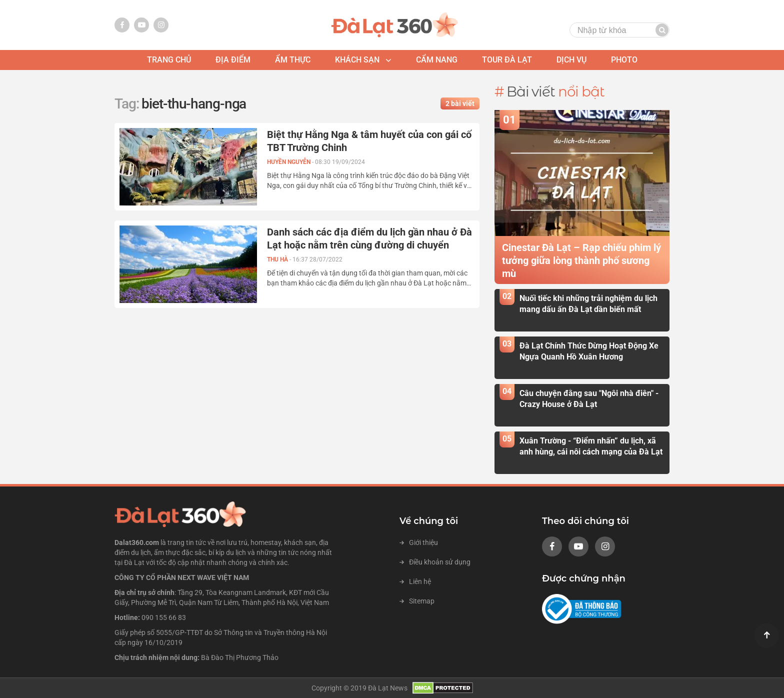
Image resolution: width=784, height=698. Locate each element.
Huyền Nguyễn (289, 162)
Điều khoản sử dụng (435, 562)
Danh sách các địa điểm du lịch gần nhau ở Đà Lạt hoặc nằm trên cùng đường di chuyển (369, 238)
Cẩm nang (437, 60)
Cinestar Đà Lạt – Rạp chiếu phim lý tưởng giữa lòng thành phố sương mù (581, 260)
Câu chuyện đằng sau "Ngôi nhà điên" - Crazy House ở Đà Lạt (589, 398)
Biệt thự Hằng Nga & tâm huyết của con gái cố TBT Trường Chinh (369, 141)
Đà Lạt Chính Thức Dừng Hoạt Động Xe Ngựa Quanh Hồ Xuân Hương (589, 351)
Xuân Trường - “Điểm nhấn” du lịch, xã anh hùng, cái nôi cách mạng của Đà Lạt (591, 446)
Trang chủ (169, 60)
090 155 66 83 (164, 617)
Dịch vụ (571, 60)
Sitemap (417, 601)
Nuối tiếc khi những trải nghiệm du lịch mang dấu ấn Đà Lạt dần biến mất (588, 303)
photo (624, 60)
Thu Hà (278, 259)
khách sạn (357, 60)
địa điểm (233, 60)
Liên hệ (415, 581)
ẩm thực (293, 60)
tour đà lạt (507, 60)
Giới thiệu (419, 542)
